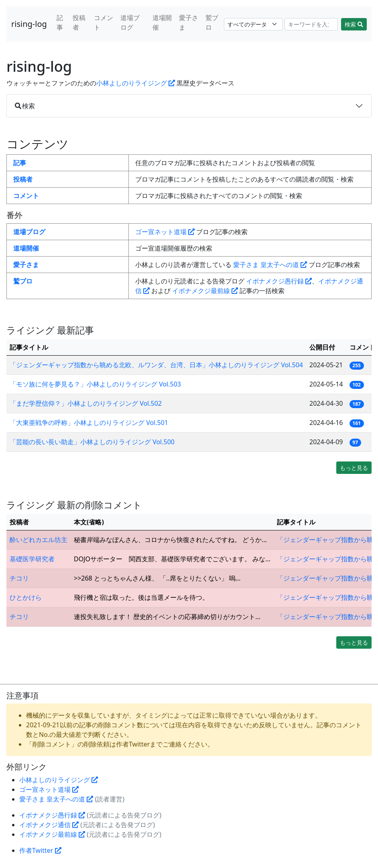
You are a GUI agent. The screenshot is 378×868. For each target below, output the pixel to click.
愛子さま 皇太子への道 (270, 265)
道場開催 (162, 22)
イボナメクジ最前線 (205, 291)
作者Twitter (40, 850)
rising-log (29, 24)
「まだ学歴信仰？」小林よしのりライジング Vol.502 (86, 403)
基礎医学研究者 (32, 559)
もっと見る (354, 468)
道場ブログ (130, 22)
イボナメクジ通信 (49, 825)
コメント (104, 22)
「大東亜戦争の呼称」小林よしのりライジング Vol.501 (89, 423)
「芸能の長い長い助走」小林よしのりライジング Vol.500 (92, 442)
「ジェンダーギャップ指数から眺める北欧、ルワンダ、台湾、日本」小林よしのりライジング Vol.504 (156, 365)
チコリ (19, 578)
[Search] (311, 24)
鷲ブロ (212, 22)
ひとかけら (26, 597)
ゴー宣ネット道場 (165, 232)
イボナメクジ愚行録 (279, 281)
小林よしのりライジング (136, 83)
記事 (60, 22)
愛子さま (189, 22)
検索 (354, 24)
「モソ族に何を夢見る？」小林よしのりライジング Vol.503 (95, 384)
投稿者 (79, 22)
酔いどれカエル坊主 (39, 540)
